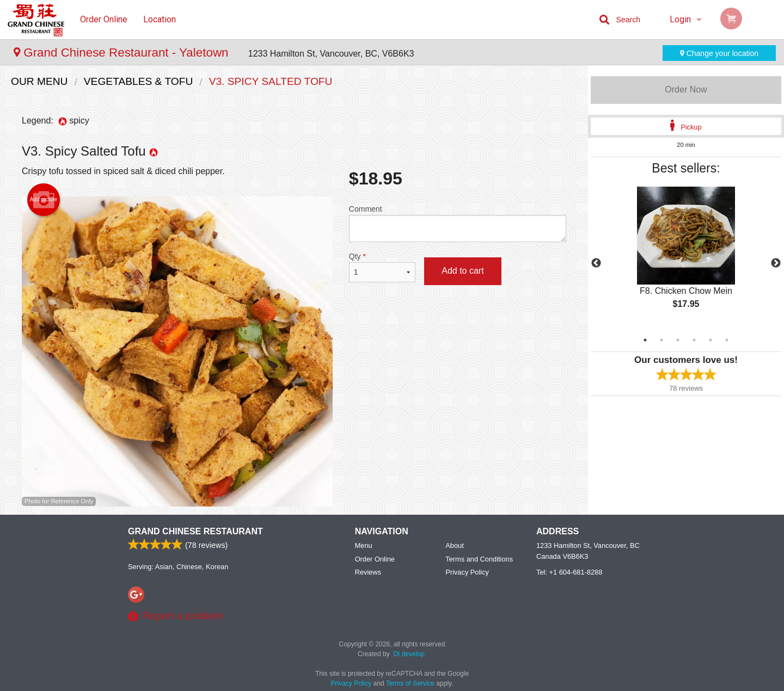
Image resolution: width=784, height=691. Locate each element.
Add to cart (463, 271)
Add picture (44, 200)
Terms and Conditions (479, 559)
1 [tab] (645, 340)
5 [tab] (710, 340)
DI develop (409, 654)
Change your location (719, 53)
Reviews (368, 572)
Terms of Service (410, 683)
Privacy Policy (467, 572)
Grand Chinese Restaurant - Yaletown (123, 53)
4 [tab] (694, 340)
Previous (596, 263)
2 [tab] (661, 340)
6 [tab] (727, 340)
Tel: (569, 572)
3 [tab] (678, 340)
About (454, 545)
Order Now (686, 90)
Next (776, 263)
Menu (364, 545)
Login (680, 19)
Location (160, 19)
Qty (382, 267)
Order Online (104, 19)
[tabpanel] (686, 257)
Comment (458, 223)
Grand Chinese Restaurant (195, 531)
